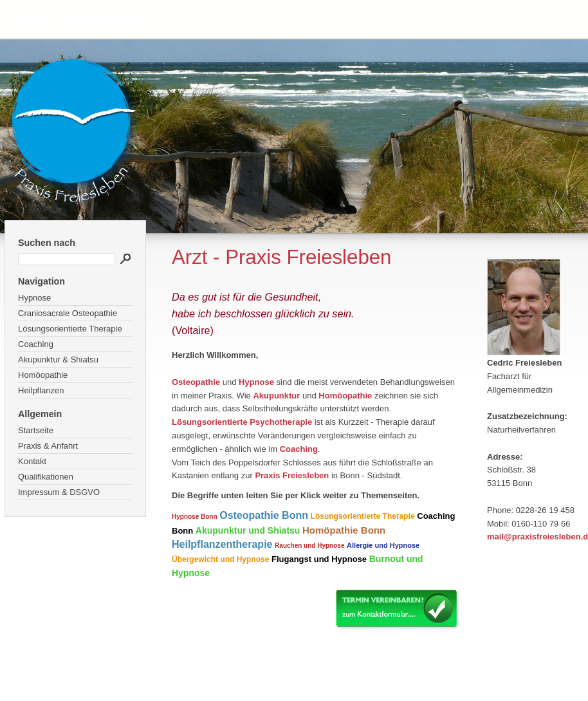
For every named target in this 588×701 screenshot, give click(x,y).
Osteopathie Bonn (264, 515)
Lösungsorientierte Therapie (70, 329)
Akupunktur (276, 396)
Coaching (36, 344)
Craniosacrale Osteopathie (68, 313)
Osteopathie (196, 382)
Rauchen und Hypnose (309, 546)
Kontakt (32, 461)
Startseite (36, 430)
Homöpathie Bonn (344, 530)
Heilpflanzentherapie (222, 544)
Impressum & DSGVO (59, 492)
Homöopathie (43, 375)
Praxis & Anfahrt (48, 446)
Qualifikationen (46, 477)
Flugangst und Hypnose (319, 559)
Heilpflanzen (41, 390)
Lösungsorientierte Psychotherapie (242, 422)
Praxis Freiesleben (292, 475)
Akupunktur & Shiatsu (58, 360)
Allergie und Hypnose (383, 545)
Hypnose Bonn (195, 517)
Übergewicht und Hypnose (220, 559)
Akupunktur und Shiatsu (248, 530)
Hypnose (34, 298)
